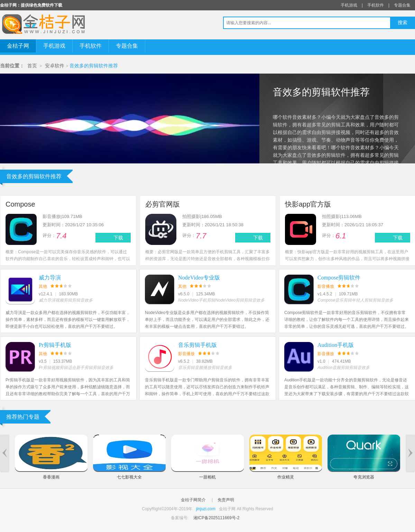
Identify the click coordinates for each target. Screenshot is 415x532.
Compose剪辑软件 (339, 278)
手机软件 (376, 5)
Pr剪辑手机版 (55, 345)
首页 (32, 66)
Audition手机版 (336, 345)
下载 (118, 238)
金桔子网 (18, 46)
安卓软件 (55, 66)
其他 (43, 286)
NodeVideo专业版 (199, 278)
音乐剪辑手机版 (197, 345)
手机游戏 (349, 5)
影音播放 (326, 286)
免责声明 (226, 500)
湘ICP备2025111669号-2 (216, 518)
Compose (20, 204)
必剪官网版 (163, 204)
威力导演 (50, 278)
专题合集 (402, 5)
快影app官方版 (308, 204)
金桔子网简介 (193, 500)
